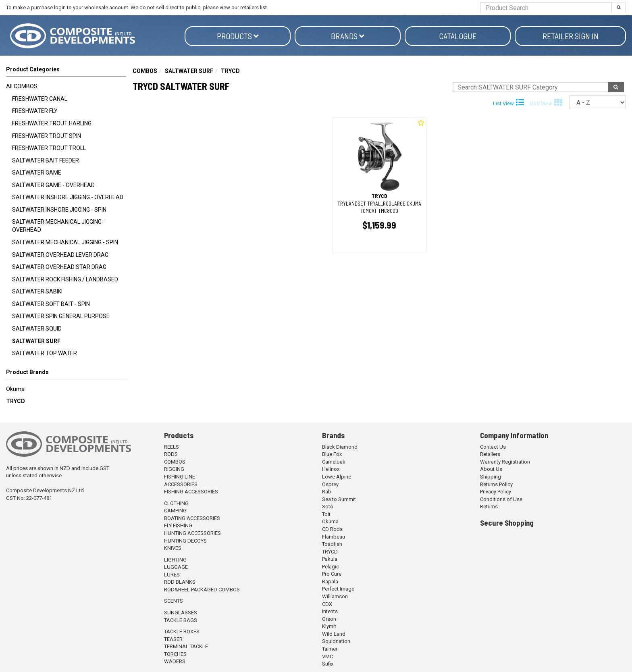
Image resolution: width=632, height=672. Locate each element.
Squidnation (336, 641)
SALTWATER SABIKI (37, 291)
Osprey (330, 484)
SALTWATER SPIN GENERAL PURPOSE (61, 316)
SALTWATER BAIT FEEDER (46, 160)
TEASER (173, 639)
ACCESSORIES (181, 484)
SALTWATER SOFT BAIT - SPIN (51, 304)
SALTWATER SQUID (37, 329)
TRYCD (16, 401)
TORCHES (175, 654)
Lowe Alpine (337, 477)
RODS (171, 454)
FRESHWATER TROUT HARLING (52, 123)
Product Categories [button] (33, 69)
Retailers (490, 454)
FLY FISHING (178, 525)
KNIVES (173, 548)
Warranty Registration (505, 462)
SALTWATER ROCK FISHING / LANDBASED (65, 279)
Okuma (15, 389)
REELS (172, 447)
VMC (327, 656)
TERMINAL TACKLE (186, 646)
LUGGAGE (176, 567)
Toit (326, 514)
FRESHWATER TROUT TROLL (49, 148)
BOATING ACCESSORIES (192, 518)
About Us (491, 469)
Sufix (328, 664)
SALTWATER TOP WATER (45, 353)
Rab (327, 492)
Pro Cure (332, 574)
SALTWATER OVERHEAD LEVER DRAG (60, 255)
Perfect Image (338, 589)
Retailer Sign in (571, 36)
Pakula (330, 559)
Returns (489, 507)
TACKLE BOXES (182, 631)
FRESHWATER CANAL (40, 99)
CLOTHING (176, 503)
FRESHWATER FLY (35, 111)
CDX (327, 604)
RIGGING (174, 469)
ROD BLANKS (180, 582)
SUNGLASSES (181, 613)
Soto (328, 507)
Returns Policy (496, 484)
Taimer (330, 649)
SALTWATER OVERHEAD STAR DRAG (59, 267)
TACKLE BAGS (181, 620)
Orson (329, 619)
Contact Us (493, 447)
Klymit (329, 626)
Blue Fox (332, 454)
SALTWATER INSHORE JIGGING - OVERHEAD (68, 197)
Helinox (331, 469)
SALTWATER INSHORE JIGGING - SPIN (59, 210)
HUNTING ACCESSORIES (192, 533)
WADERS (175, 661)
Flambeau (334, 537)
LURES (172, 575)
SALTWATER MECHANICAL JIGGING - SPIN (65, 242)
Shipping (491, 477)
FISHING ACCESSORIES (191, 492)
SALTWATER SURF (36, 341)
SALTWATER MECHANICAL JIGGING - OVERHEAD (58, 226)
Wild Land (334, 634)
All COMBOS (22, 86)
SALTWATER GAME (37, 173)
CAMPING (175, 511)
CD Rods (332, 529)
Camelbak (334, 462)
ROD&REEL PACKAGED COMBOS (202, 590)
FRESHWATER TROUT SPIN (47, 136)
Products (238, 36)
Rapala (330, 581)
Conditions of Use (501, 499)
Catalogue (458, 36)
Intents (330, 611)
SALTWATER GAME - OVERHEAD (53, 185)
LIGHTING (175, 560)
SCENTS (174, 601)
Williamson (335, 596)
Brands (348, 36)
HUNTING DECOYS (185, 541)
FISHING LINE (180, 477)
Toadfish (332, 544)
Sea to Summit (339, 499)
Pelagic (331, 567)
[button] (66, 374)
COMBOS (145, 71)
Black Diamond (340, 447)
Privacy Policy (496, 492)
